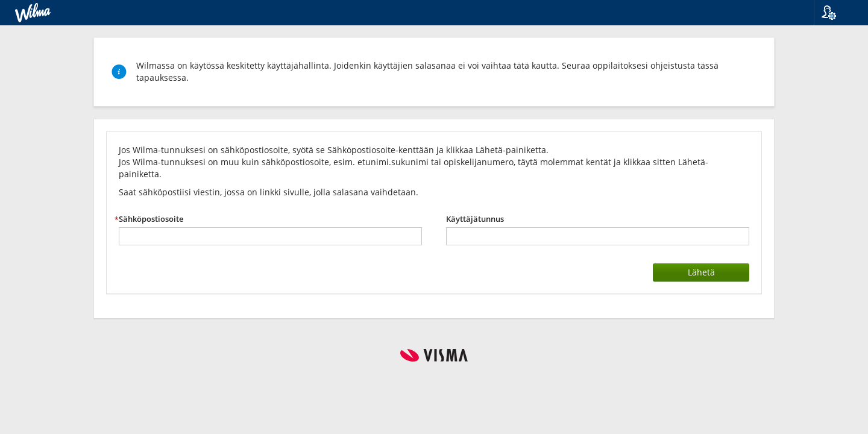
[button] (836, 13)
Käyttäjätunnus (475, 219)
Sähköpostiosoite (151, 219)
